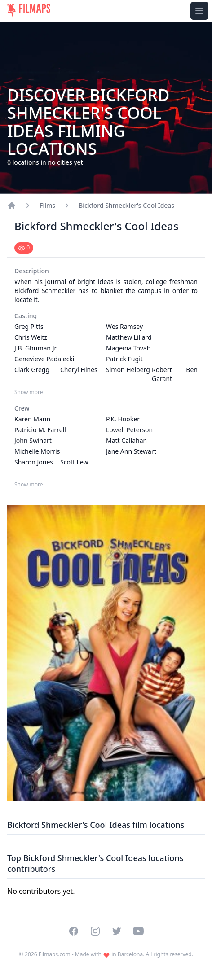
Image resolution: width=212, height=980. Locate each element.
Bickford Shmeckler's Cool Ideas (126, 205)
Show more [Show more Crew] (29, 485)
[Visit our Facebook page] (74, 931)
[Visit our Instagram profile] (95, 931)
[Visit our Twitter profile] (117, 931)
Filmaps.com (55, 954)
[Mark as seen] (24, 248)
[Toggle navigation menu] (199, 11)
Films (47, 205)
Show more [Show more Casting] (29, 392)
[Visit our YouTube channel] (138, 931)
